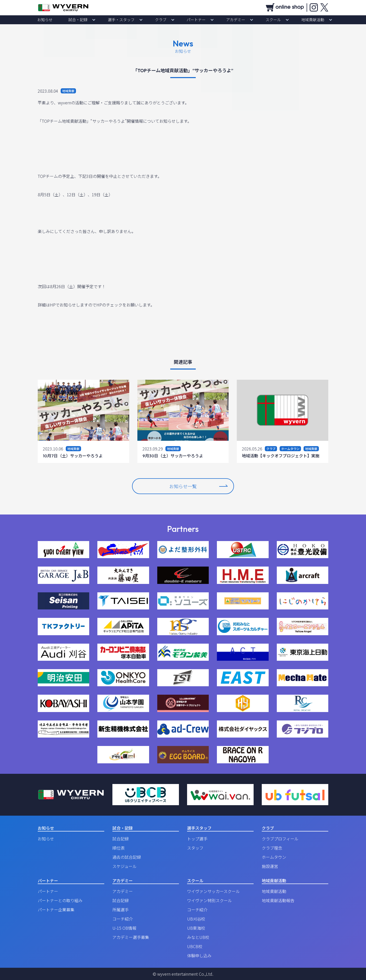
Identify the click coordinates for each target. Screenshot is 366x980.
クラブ (165, 20)
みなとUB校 (198, 937)
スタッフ (195, 848)
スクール (251, 20)
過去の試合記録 (127, 857)
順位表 (119, 848)
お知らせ (76, 20)
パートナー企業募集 (56, 910)
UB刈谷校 (196, 919)
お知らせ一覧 (198, 486)
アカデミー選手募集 (131, 937)
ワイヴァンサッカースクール (213, 891)
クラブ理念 (272, 848)
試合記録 (121, 839)
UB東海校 (196, 928)
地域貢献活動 (282, 20)
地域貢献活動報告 (278, 900)
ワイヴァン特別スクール (210, 900)
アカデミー (223, 20)
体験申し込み (199, 955)
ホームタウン (274, 857)
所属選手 (121, 910)
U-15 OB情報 (124, 928)
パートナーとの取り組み (60, 900)
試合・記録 (100, 20)
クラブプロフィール (280, 839)
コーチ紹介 (123, 919)
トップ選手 (197, 839)
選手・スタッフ (134, 20)
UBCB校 (195, 946)
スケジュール (125, 866)
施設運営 (270, 866)
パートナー (192, 20)
